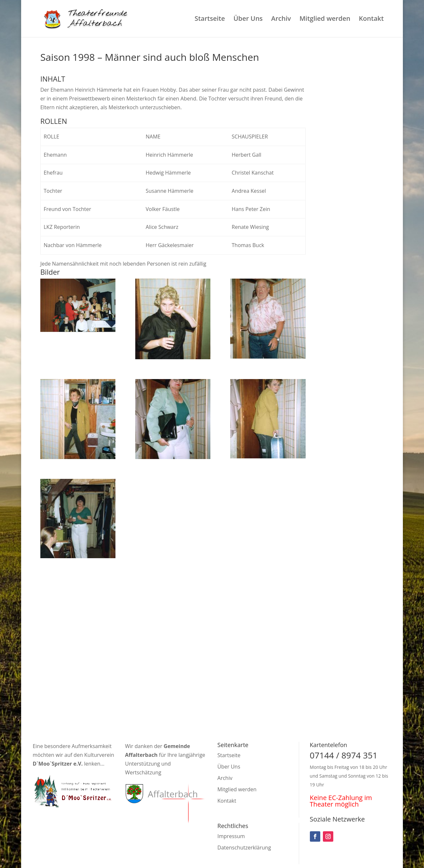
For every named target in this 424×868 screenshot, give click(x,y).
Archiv (281, 20)
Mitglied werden (325, 20)
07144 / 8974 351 (344, 755)
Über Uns (248, 20)
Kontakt (371, 20)
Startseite (210, 20)
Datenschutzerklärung (244, 848)
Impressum (231, 836)
